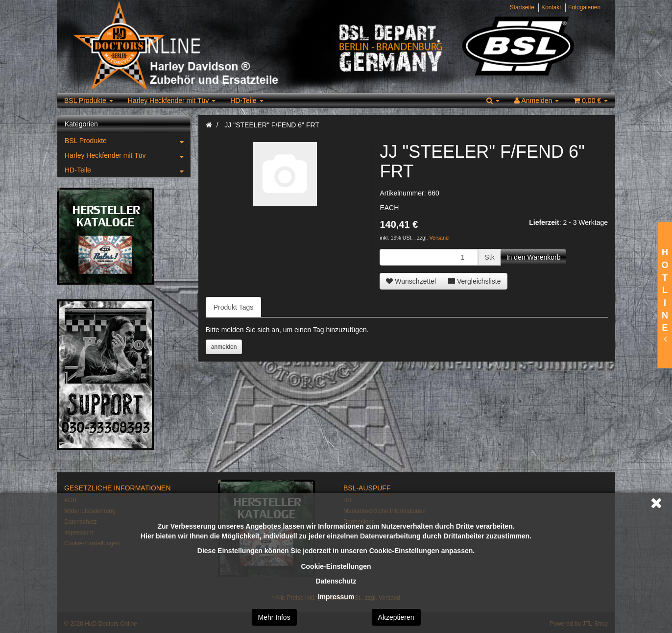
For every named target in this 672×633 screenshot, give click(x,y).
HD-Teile (247, 100)
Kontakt (551, 7)
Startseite (522, 7)
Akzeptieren (396, 617)
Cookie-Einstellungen (336, 566)
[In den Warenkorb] (534, 257)
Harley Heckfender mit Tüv (172, 100)
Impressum (336, 597)
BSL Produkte (89, 100)
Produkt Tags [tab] (233, 307)
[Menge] (429, 257)
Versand (439, 238)
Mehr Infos (274, 617)
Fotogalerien (584, 7)
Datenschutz (336, 581)
